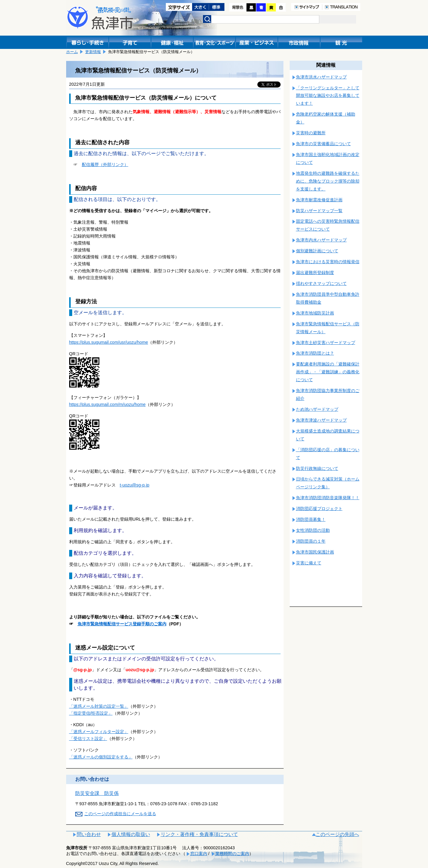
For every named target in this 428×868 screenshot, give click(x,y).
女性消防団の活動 (313, 530)
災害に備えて (309, 563)
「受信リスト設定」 (88, 739)
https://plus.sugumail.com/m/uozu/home (108, 404)
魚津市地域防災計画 (315, 313)
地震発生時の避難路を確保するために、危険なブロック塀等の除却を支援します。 (328, 181)
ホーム (72, 52)
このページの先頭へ (337, 834)
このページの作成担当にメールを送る (120, 814)
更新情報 (93, 52)
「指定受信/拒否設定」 (91, 713)
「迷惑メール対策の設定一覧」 (99, 706)
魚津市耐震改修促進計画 (319, 200)
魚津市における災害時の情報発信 (328, 262)
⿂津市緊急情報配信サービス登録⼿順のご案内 (122, 624)
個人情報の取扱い (131, 834)
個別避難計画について (317, 251)
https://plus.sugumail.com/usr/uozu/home (109, 342)
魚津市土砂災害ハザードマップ (326, 343)
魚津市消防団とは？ (315, 353)
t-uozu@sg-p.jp (135, 485)
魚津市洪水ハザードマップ (321, 77)
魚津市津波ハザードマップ (321, 420)
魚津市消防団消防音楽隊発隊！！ (328, 498)
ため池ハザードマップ (317, 409)
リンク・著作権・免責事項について (199, 834)
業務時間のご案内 (232, 854)
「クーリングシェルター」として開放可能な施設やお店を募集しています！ (328, 96)
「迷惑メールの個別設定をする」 (101, 757)
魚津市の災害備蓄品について (323, 144)
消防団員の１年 (311, 541)
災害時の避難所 (311, 133)
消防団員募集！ (311, 519)
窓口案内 (199, 854)
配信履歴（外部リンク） (105, 164)
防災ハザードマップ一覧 (319, 211)
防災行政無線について (317, 468)
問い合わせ (89, 834)
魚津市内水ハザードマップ (321, 240)
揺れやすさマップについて (321, 283)
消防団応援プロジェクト (319, 509)
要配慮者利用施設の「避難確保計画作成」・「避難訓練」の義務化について (328, 372)
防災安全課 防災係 (97, 793)
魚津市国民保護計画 (315, 552)
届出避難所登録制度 (315, 273)
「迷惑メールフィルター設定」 (99, 732)
